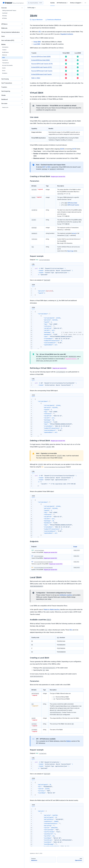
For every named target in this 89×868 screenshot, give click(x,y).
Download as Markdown (53, 20)
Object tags (70, 251)
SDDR (62, 149)
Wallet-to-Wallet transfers (52, 610)
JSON (33, 285)
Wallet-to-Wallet (36, 78)
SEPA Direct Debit (72, 203)
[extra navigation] (85, 3)
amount (74, 233)
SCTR (74, 149)
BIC (40, 32)
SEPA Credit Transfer (73, 205)
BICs (71, 630)
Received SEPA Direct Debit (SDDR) (41, 57)
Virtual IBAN (37, 42)
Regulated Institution (67, 34)
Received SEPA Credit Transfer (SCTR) (42, 64)
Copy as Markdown (36, 20)
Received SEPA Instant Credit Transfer (42, 71)
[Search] (35, 3)
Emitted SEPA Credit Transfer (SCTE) (42, 67)
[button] (12, 8)
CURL (33, 264)
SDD (49, 167)
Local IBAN (37, 44)
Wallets (69, 741)
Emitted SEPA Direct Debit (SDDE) (41, 60)
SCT (44, 167)
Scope (75, 547)
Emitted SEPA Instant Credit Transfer (42, 74)
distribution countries (66, 595)
